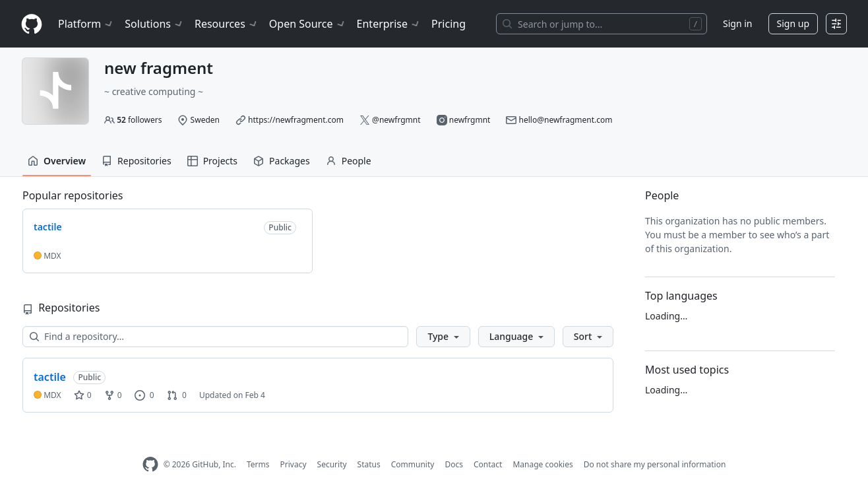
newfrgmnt (470, 120)
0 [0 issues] (144, 395)
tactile (50, 377)
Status (369, 464)
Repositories (137, 161)
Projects (212, 161)
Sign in (737, 23)
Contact (488, 464)
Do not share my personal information (655, 464)
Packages (282, 161)
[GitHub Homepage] (150, 464)
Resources (227, 24)
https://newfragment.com (296, 120)
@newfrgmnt (396, 120)
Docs (454, 464)
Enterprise (389, 24)
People (349, 161)
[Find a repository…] (215, 337)
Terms (258, 464)
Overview (57, 161)
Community (413, 464)
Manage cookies (542, 464)
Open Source (308, 24)
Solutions (154, 24)
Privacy (294, 464)
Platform (86, 24)
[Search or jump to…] (602, 24)
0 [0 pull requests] (177, 395)
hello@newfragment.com (566, 120)
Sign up (793, 23)
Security (332, 464)
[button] (443, 337)
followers (139, 120)
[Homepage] (32, 24)
